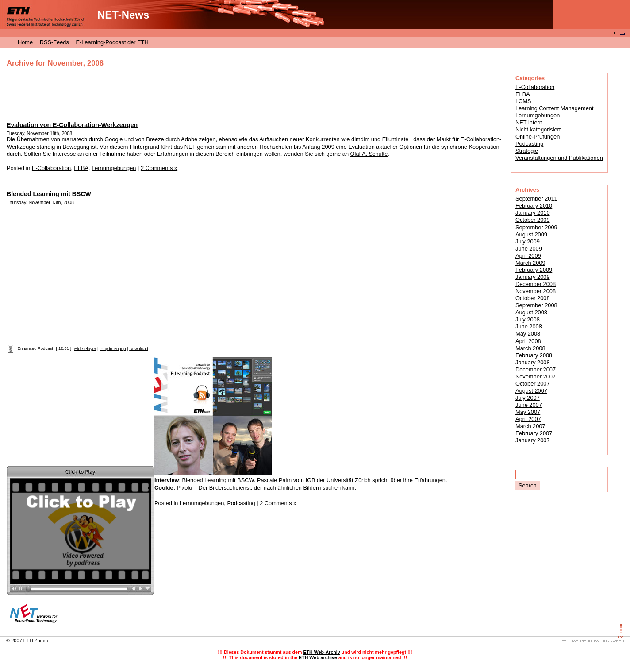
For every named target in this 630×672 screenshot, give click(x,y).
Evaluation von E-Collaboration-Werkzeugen (72, 125)
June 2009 (529, 249)
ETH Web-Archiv (321, 652)
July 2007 (528, 398)
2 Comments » (159, 168)
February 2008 (534, 355)
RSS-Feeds (54, 42)
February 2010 (534, 206)
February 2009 (534, 270)
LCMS (523, 101)
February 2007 (534, 433)
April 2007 (528, 419)
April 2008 (528, 341)
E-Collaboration (535, 87)
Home (25, 42)
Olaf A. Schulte (369, 154)
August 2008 (531, 312)
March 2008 (530, 348)
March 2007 (530, 426)
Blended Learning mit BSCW (49, 194)
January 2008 (533, 362)
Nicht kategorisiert (538, 129)
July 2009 (528, 241)
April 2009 (528, 256)
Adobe (190, 139)
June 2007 (529, 405)
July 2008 (528, 319)
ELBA (523, 94)
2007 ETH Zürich (29, 641)
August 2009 (531, 234)
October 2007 (533, 384)
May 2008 (528, 334)
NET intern (529, 122)
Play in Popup (113, 348)
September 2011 (536, 199)
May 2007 (528, 412)
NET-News (123, 15)
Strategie (527, 151)
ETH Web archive (318, 657)
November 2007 (536, 377)
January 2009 (533, 277)
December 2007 (536, 369)
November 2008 (536, 291)
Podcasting (529, 144)
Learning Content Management (554, 108)
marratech (75, 139)
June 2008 (529, 326)
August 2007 (531, 391)
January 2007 (533, 440)
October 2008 (533, 298)
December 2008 (536, 284)
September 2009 (536, 227)
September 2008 (536, 305)
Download (139, 348)
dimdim (360, 139)
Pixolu (185, 488)
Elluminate (396, 139)
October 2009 (533, 220)
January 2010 (533, 213)
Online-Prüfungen (538, 137)
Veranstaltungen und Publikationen (559, 158)
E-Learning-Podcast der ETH (112, 42)
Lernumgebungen (538, 115)
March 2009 (530, 263)
